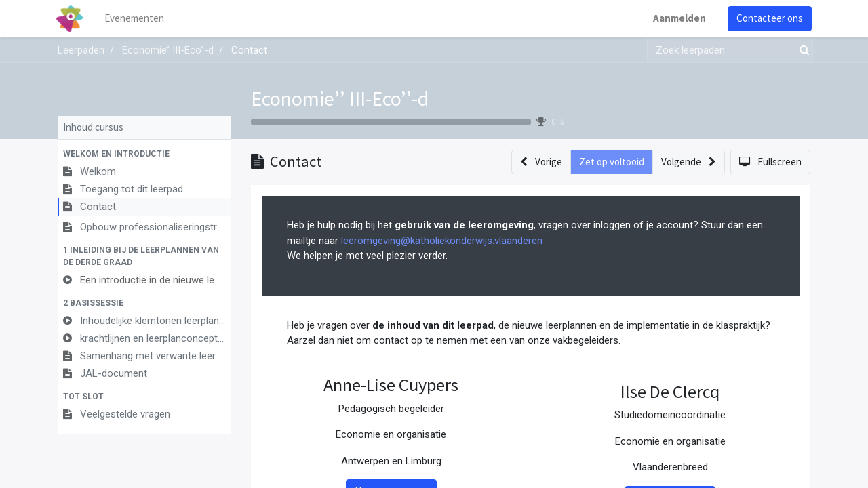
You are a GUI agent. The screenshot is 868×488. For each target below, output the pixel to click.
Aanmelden (678, 18)
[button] (144, 154)
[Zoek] (802, 50)
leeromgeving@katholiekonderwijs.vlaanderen (442, 241)
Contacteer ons (768, 18)
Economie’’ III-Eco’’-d (340, 98)
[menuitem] (136, 19)
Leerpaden (81, 50)
